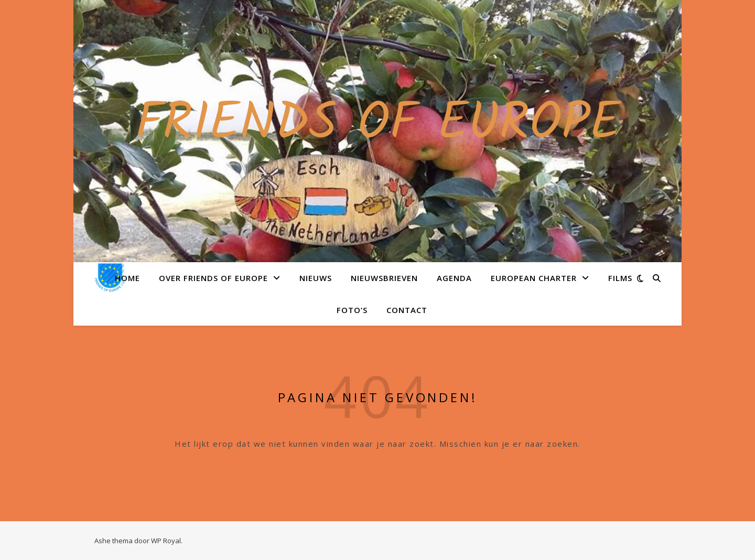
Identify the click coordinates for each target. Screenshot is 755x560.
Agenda (454, 278)
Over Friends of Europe (213, 278)
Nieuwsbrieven (384, 278)
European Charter (534, 278)
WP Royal (166, 541)
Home (127, 278)
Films (620, 278)
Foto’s (352, 310)
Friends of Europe (378, 125)
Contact (407, 310)
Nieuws (316, 278)
